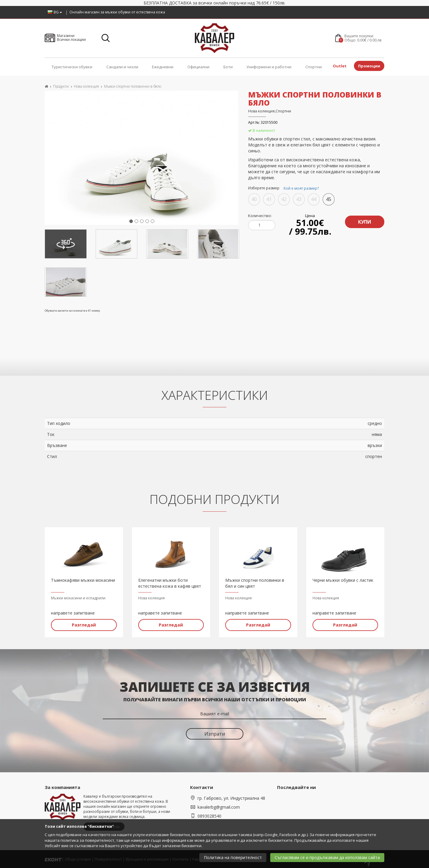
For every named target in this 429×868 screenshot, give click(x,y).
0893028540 (209, 815)
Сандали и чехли (122, 67)
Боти (228, 67)
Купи (365, 221)
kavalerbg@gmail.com (219, 806)
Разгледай (84, 624)
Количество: (260, 216)
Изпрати (215, 733)
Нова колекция (86, 86)
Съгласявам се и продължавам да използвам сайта (327, 857)
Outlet (340, 66)
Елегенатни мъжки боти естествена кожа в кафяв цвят (170, 582)
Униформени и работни (269, 67)
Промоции (369, 66)
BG (55, 12)
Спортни (314, 67)
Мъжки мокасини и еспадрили (78, 597)
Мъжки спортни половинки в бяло (133, 86)
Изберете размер (284, 188)
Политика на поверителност (233, 857)
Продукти (61, 86)
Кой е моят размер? (301, 188)
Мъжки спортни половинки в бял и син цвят (255, 582)
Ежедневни (163, 67)
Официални (198, 67)
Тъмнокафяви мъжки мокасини (83, 580)
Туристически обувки (72, 67)
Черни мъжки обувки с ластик (343, 580)
